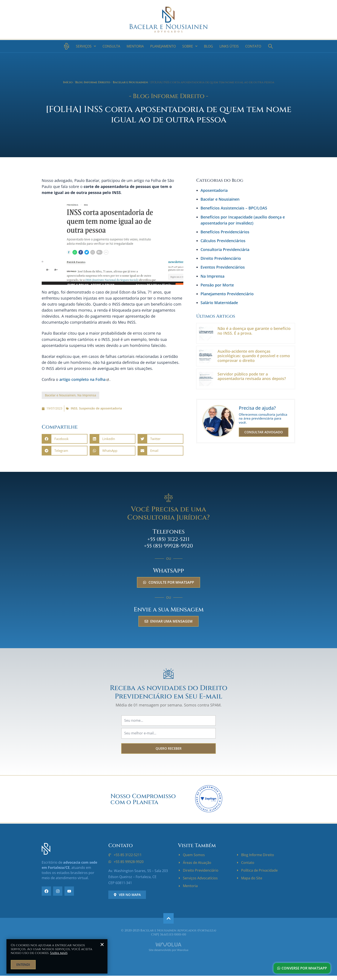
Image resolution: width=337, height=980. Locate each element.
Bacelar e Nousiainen (130, 82)
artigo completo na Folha (82, 379)
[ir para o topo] (169, 918)
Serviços (86, 46)
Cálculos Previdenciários (223, 241)
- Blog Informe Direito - (169, 96)
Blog (208, 46)
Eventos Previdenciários (223, 267)
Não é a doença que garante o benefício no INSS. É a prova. (254, 331)
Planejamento (163, 46)
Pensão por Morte (217, 285)
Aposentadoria (214, 190)
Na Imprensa (87, 395)
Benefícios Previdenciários (225, 232)
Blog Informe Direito (93, 82)
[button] (65, 439)
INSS (74, 408)
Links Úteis (229, 46)
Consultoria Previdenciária (225, 249)
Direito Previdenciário (221, 258)
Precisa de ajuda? (257, 408)
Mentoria (135, 46)
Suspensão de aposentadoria (100, 408)
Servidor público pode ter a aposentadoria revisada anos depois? (252, 376)
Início (68, 82)
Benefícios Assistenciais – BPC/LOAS (234, 208)
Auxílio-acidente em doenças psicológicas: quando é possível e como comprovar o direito (254, 356)
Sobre (190, 46)
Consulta (111, 46)
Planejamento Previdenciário (227, 294)
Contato (253, 46)
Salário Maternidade (219, 303)
